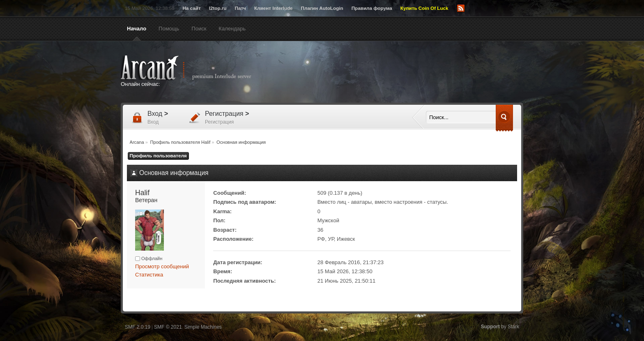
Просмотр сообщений (162, 266)
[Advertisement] (402, 73)
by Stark (500, 327)
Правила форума (372, 8)
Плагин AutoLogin (322, 8)
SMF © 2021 (168, 327)
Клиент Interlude (274, 8)
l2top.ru (218, 8)
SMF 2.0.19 (138, 327)
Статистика (149, 275)
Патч (240, 8)
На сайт (191, 8)
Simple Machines (203, 327)
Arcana (195, 68)
